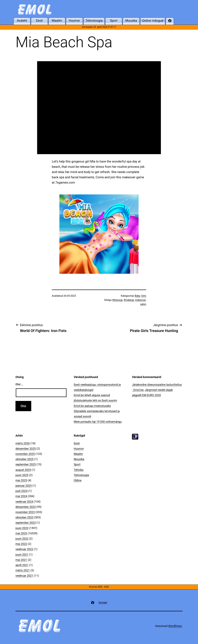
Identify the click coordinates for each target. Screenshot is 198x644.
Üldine (78, 480)
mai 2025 (21, 480)
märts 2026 (23, 443)
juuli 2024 (22, 491)
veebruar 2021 (24, 576)
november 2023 (25, 512)
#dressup (117, 300)
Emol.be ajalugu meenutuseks (92, 406)
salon (143, 304)
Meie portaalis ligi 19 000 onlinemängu (98, 422)
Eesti (77, 443)
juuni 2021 (22, 555)
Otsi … (19, 384)
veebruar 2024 (24, 502)
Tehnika (79, 470)
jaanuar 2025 (24, 486)
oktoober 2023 (24, 517)
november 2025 (25, 454)
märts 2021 (23, 570)
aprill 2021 (22, 565)
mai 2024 (21, 496)
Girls (144, 296)
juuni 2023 (22, 528)
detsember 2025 (26, 449)
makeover (140, 300)
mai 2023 (21, 533)
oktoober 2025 (24, 459)
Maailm (78, 454)
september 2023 (26, 523)
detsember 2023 (26, 507)
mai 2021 (21, 560)
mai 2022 (21, 544)
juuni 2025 (22, 475)
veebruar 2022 (24, 549)
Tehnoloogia (81, 475)
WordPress (175, 626)
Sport (77, 464)
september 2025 (26, 464)
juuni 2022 (22, 539)
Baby (137, 296)
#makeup (129, 300)
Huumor (79, 449)
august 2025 (23, 470)
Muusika (79, 459)
